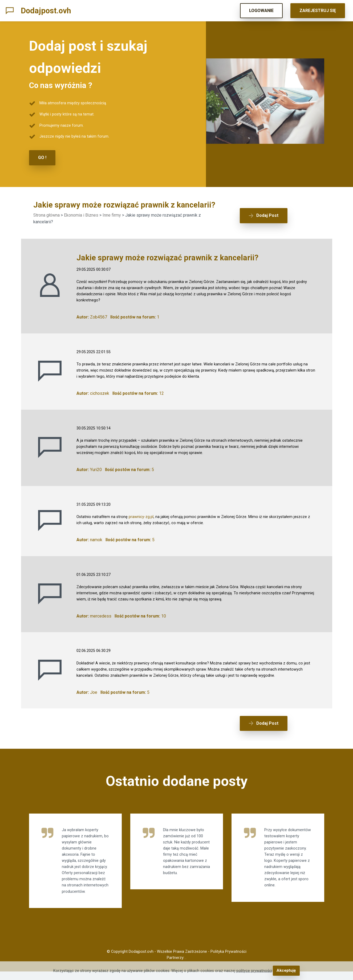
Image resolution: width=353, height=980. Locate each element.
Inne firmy (112, 215)
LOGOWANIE (261, 11)
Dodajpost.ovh (46, 11)
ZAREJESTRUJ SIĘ (318, 11)
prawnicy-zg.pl (141, 516)
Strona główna (46, 215)
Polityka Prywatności (228, 960)
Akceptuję (286, 971)
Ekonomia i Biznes (81, 215)
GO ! (42, 158)
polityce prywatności (254, 971)
